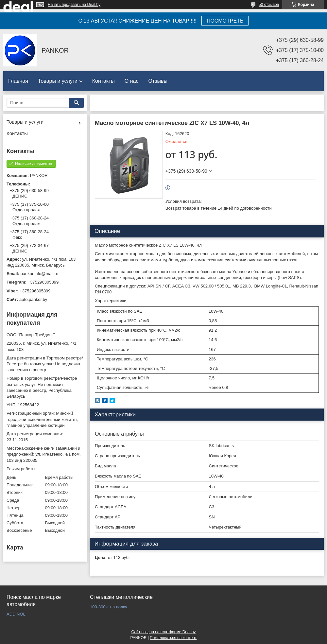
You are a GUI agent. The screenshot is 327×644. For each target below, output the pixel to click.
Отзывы (158, 81)
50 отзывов (269, 5)
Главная (18, 81)
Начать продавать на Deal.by (74, 5)
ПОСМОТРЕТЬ (225, 21)
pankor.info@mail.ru (40, 274)
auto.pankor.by (33, 299)
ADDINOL (16, 614)
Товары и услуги (58, 81)
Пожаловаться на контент (173, 638)
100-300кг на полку (109, 607)
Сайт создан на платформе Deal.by (164, 632)
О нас (132, 81)
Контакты (103, 81)
